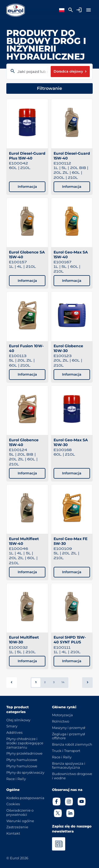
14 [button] (63, 682)
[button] (87, 683)
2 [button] (45, 682)
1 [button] (36, 682)
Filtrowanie (49, 88)
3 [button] (54, 682)
